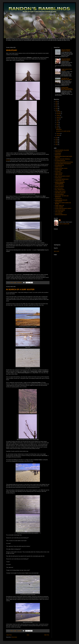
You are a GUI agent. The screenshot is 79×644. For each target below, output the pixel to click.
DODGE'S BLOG (59, 167)
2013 (57, 139)
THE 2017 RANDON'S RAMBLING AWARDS (66, 50)
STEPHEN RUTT (59, 199)
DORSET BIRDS (58, 170)
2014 (57, 137)
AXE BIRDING (58, 153)
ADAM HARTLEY (59, 152)
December (59, 112)
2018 (57, 105)
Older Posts (47, 635)
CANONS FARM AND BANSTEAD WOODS (64, 162)
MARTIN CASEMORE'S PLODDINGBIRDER (60, 183)
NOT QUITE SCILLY (59, 188)
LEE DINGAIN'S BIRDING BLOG (62, 179)
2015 (57, 110)
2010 (57, 145)
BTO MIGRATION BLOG (60, 161)
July (57, 121)
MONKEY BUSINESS (59, 187)
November (59, 114)
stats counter (57, 251)
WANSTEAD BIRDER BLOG (61, 215)
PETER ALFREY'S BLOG (60, 191)
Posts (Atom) (14, 637)
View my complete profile (64, 224)
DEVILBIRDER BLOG (60, 165)
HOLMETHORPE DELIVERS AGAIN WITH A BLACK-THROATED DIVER (67, 89)
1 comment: (19, 631)
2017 (57, 107)
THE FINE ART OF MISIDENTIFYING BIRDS (67, 79)
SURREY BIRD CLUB (60, 205)
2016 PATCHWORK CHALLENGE (62, 150)
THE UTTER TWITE (59, 212)
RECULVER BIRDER (59, 194)
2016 (57, 109)
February (58, 133)
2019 (57, 103)
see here (8, 160)
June (58, 123)
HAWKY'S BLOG (59, 175)
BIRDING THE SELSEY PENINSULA (63, 159)
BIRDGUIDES (58, 155)
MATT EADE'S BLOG (59, 185)
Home (28, 635)
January (58, 135)
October (58, 115)
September (59, 117)
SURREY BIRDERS (59, 207)
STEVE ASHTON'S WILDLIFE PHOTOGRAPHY (61, 201)
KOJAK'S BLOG (58, 178)
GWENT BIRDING (59, 173)
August (58, 119)
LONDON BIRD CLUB (60, 181)
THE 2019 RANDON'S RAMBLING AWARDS (66, 60)
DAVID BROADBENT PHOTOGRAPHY (63, 164)
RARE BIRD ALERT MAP (60, 193)
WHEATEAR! (12, 50)
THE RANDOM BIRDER (60, 210)
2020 (57, 101)
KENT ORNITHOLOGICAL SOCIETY (63, 176)
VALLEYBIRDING (59, 213)
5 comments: (20, 282)
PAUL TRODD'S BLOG (60, 190)
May (57, 124)
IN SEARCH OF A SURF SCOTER (20, 289)
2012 (57, 141)
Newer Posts (9, 635)
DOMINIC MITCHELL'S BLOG (61, 168)
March (58, 128)
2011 (57, 143)
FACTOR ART (58, 172)
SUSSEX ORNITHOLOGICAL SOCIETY (63, 208)
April (57, 126)
